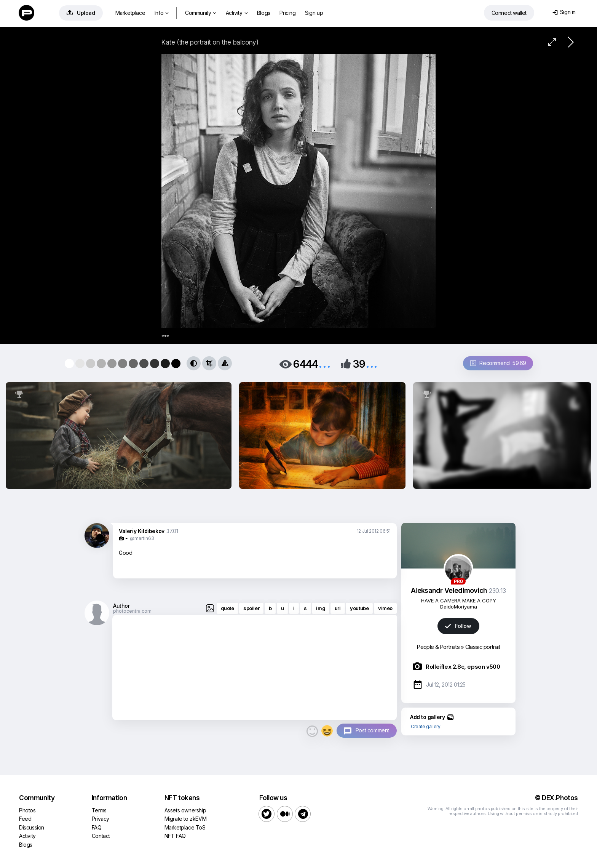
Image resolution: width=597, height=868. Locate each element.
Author (121, 606)
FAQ (97, 827)
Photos (27, 810)
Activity (237, 13)
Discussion (32, 827)
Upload (81, 13)
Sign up (314, 13)
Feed (25, 819)
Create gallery (425, 726)
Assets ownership (185, 810)
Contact (101, 836)
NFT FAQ (175, 836)
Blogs (264, 13)
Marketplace (130, 13)
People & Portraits (438, 647)
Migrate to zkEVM (186, 819)
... (324, 363)
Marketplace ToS (185, 827)
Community (201, 13)
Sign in (564, 12)
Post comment (372, 730)
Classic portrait (483, 647)
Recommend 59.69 (498, 363)
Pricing (287, 13)
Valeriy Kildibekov (142, 531)
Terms (99, 810)
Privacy (101, 819)
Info (162, 13)
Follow (458, 626)
